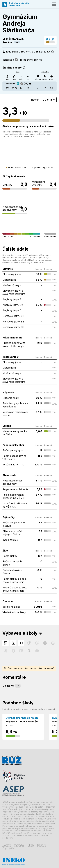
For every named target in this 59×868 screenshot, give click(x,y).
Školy (31, 845)
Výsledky (19, 845)
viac (16, 42)
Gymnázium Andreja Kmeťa (22, 718)
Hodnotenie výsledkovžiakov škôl (20, 4)
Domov (7, 845)
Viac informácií (26, 137)
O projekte (8, 848)
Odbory (42, 845)
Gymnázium (10, 84)
